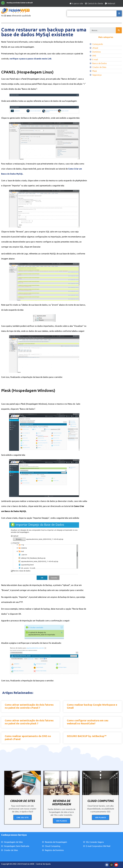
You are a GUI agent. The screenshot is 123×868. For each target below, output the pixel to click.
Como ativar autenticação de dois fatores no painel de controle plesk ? (29, 722)
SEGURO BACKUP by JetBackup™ (87, 736)
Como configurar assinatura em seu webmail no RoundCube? (88, 722)
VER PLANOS (61, 821)
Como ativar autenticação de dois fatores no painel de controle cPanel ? (29, 706)
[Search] (119, 30)
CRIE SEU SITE (23, 817)
